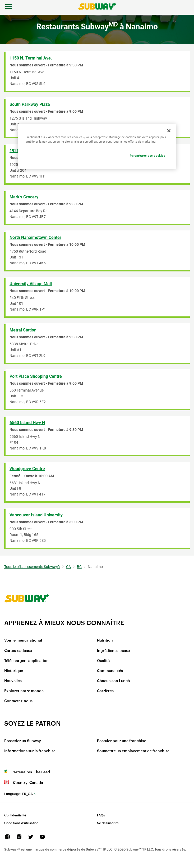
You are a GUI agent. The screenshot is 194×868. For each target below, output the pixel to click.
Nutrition (105, 640)
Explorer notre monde (24, 691)
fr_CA (19, 794)
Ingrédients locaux (114, 651)
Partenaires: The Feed (31, 772)
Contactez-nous (18, 701)
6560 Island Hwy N (27, 423)
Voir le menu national (23, 640)
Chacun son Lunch (114, 681)
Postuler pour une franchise (122, 741)
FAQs (101, 815)
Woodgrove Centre (27, 469)
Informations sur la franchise (30, 751)
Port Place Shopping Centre (36, 376)
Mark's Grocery (24, 197)
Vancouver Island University (36, 515)
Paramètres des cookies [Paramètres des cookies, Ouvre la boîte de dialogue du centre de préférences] (148, 156)
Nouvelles (13, 681)
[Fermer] (169, 131)
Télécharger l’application (26, 661)
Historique (14, 671)
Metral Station (23, 330)
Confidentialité (15, 815)
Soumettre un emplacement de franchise (133, 751)
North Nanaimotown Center (35, 237)
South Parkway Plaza (30, 104)
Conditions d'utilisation (21, 823)
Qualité (103, 661)
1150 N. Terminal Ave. (31, 58)
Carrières (105, 691)
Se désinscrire (108, 823)
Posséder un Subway (23, 741)
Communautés (110, 671)
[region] (97, 147)
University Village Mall (31, 284)
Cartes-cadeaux (18, 651)
